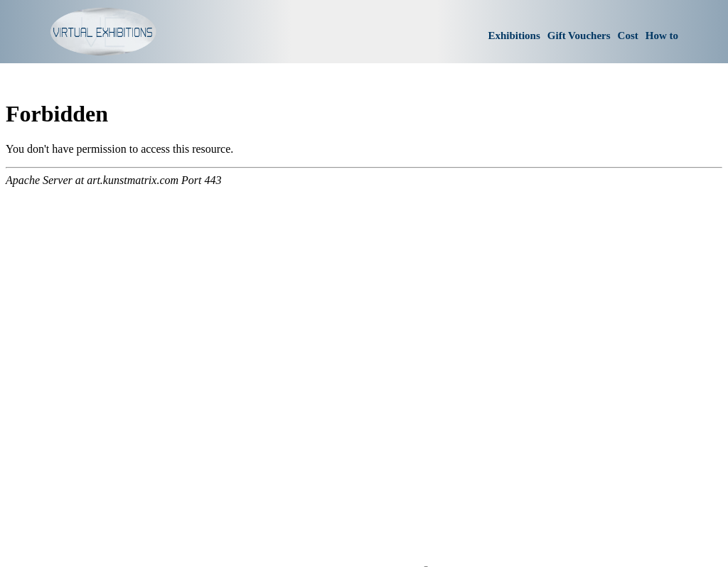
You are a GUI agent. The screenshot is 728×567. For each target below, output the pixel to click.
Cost (628, 36)
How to (662, 36)
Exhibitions (514, 36)
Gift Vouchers (579, 36)
